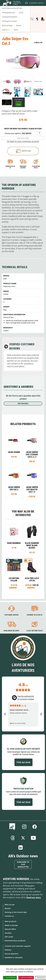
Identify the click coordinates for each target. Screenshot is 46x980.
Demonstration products (15, 941)
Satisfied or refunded (14, 957)
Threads (13, 838)
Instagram (24, 827)
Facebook (35, 827)
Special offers (10, 929)
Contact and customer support (18, 946)
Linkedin (21, 848)
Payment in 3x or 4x (10, 167)
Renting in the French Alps (16, 912)
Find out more (23, 762)
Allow (19, 104)
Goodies (8, 933)
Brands (8, 908)
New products (11, 921)
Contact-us (9, 916)
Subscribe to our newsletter (23, 864)
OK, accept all (10, 978)
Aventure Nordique (16, 879)
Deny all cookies (26, 978)
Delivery (8, 950)
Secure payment (11, 954)
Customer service (11, 615)
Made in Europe (11, 925)
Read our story (34, 897)
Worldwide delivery (23, 167)
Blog (13, 827)
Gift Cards (9, 937)
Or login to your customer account (23, 141)
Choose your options (13, 133)
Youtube (33, 838)
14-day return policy (36, 167)
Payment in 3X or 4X (34, 615)
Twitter (23, 838)
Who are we (10, 905)
